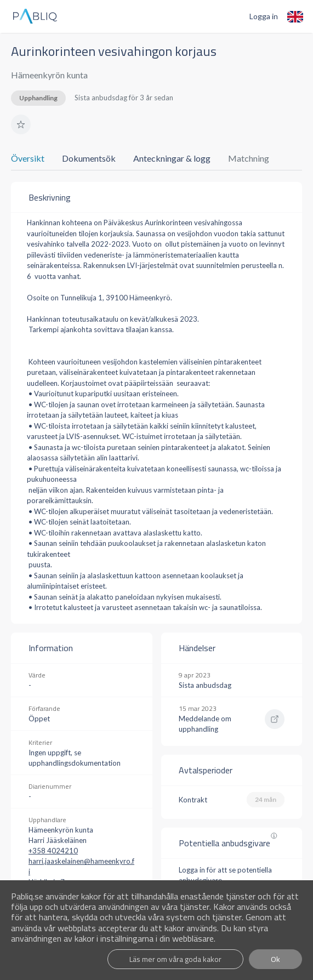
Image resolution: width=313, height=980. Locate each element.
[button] (21, 124)
